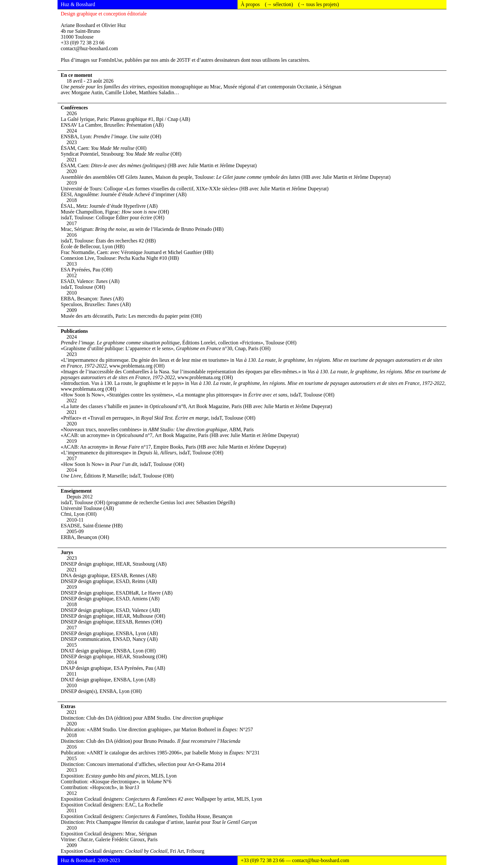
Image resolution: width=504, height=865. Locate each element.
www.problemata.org (131, 366)
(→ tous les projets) (319, 4)
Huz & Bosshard (78, 4)
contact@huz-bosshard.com (89, 48)
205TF (184, 60)
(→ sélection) (279, 4)
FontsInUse (111, 60)
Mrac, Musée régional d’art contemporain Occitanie (263, 87)
